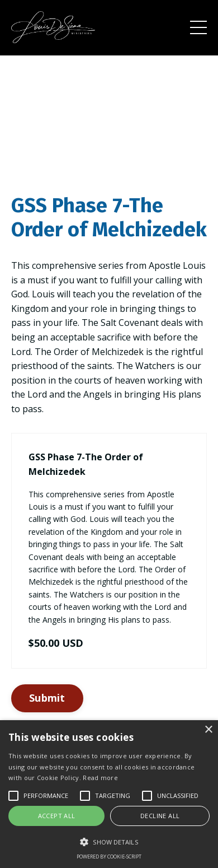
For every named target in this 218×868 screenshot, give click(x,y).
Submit (47, 698)
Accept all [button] (57, 816)
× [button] (208, 730)
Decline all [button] (160, 816)
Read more (100, 778)
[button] (109, 842)
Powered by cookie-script (109, 857)
